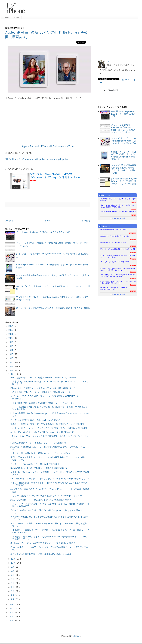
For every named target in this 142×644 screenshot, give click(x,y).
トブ (109, 62)
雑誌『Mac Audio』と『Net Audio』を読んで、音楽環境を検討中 (41, 500)
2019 (11, 342)
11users (133, 202)
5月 (13, 583)
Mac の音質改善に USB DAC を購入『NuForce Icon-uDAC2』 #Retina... (44, 378)
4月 (13, 587)
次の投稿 (9, 221)
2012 (11, 371)
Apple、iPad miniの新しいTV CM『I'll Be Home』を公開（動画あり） (43, 432)
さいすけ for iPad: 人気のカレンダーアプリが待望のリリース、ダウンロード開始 (124, 181)
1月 (13, 599)
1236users (133, 233)
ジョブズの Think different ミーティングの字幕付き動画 (118, 212)
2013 (11, 367)
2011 (11, 604)
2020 (11, 338)
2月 (13, 595)
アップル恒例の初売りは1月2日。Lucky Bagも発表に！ (36, 420)
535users (133, 278)
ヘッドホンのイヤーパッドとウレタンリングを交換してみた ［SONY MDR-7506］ (49, 428)
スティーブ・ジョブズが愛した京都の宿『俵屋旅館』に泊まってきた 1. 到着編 (53, 308)
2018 (11, 346)
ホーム (48, 221)
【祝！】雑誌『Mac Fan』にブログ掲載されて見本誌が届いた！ (41, 392)
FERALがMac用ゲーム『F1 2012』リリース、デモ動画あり (38, 443)
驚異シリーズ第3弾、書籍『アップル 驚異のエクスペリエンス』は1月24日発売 (47, 424)
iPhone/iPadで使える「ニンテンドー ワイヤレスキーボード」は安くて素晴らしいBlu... (118, 282)
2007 (11, 621)
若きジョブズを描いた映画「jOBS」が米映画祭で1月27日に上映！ (42, 554)
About (16, 17)
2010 (11, 608)
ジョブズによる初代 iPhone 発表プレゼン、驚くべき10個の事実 (118, 200)
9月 (13, 567)
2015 (11, 358)
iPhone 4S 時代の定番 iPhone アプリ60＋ (114, 230)
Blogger (76, 636)
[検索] (119, 90)
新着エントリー (105, 195)
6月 (13, 579)
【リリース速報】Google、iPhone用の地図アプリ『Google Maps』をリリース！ (48, 496)
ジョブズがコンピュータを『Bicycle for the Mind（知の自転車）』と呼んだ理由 (124, 141)
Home (6, 17)
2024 (11, 326)
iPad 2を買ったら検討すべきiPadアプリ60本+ (115, 262)
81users (133, 215)
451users (133, 285)
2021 (11, 334)
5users (134, 209)
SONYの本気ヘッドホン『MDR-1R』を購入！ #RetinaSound (39, 468)
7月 (13, 575)
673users (133, 265)
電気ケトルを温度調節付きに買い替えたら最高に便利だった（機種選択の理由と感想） (118, 206)
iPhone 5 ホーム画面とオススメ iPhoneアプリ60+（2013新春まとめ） (43, 388)
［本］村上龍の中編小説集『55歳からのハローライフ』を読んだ (41, 453)
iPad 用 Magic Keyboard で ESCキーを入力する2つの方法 (43, 232)
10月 (13, 563)
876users (133, 253)
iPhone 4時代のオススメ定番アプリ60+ (113, 242)
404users (133, 291)
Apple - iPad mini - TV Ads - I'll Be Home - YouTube (47, 146)
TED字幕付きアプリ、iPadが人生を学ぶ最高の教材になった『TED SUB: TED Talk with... (118, 276)
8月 (13, 571)
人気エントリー (105, 226)
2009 (11, 612)
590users (133, 272)
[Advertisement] (83, 9)
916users (133, 246)
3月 (13, 591)
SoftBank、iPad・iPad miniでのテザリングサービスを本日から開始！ (43, 543)
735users (133, 259)
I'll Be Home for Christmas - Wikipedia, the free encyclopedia (37, 159)
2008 (11, 617)
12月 (13, 374)
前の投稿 (86, 221)
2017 (11, 350)
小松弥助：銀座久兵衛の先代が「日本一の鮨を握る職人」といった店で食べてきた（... (118, 269)
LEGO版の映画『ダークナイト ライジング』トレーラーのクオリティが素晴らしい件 (50, 479)
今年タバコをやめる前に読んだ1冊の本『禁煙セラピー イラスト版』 (43, 403)
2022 (11, 330)
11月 (13, 559)
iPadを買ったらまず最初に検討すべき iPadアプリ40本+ (118, 250)
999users (133, 240)
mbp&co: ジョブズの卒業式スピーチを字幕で (115, 236)
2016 (11, 354)
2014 (11, 362)
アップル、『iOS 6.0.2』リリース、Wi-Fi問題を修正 (35, 464)
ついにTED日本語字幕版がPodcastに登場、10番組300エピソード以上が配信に (118, 256)
